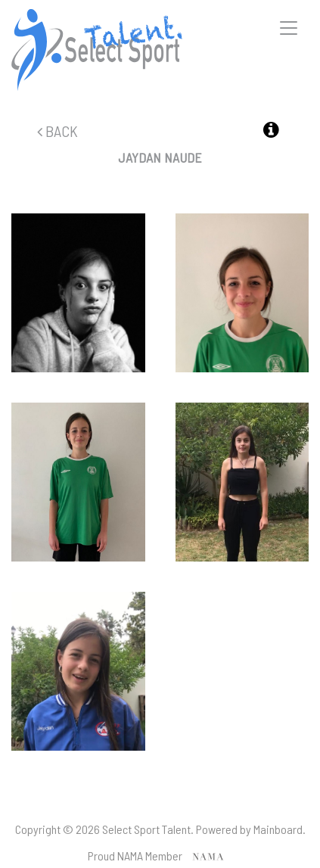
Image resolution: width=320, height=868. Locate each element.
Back (57, 131)
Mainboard (278, 829)
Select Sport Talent (99, 50)
